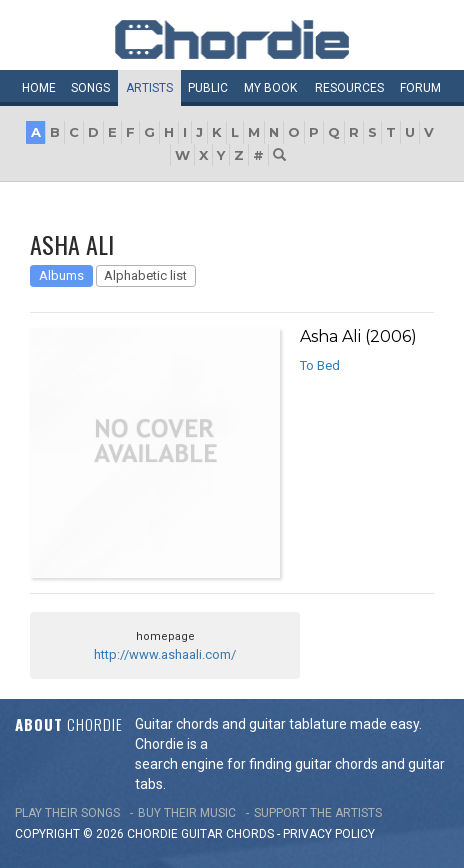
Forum (420, 88)
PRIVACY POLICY (329, 834)
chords (250, 834)
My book (270, 88)
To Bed (320, 365)
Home (39, 88)
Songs (90, 88)
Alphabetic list (145, 275)
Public (208, 88)
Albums (61, 275)
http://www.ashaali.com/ (165, 654)
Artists (149, 88)
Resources (349, 88)
